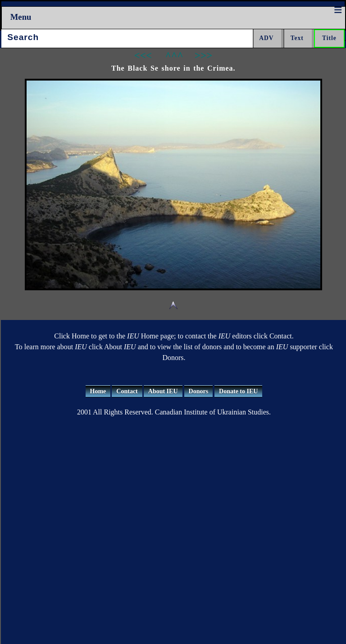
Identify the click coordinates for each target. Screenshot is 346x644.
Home (98, 391)
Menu (21, 17)
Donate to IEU (238, 391)
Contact (127, 391)
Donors (199, 391)
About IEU (163, 391)
